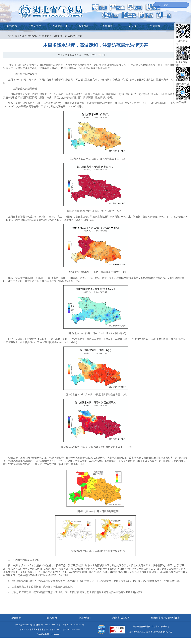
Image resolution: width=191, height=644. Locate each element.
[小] (104, 55)
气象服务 (155, 26)
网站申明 (156, 627)
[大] (94, 55)
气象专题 (45, 36)
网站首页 (12, 26)
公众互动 (131, 26)
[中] (99, 55)
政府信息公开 (60, 26)
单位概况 (36, 26)
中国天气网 (85, 618)
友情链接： (17, 618)
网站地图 (146, 627)
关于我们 (137, 627)
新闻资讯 (84, 26)
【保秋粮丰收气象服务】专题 (68, 36)
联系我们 (165, 627)
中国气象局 (51, 618)
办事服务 (107, 26)
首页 (22, 36)
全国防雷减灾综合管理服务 (165, 618)
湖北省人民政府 (121, 618)
